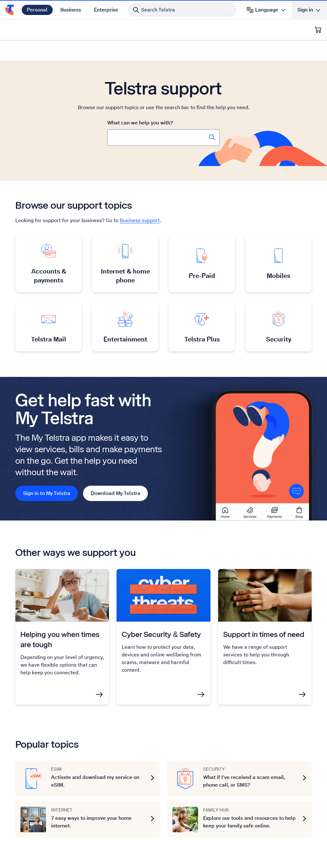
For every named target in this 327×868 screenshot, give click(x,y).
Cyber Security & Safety (161, 634)
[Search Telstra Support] (212, 137)
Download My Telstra (115, 493)
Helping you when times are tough (60, 639)
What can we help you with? (140, 123)
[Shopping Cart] (318, 30)
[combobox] (163, 138)
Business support (140, 220)
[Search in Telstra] (182, 10)
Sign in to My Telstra (47, 493)
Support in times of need (264, 634)
